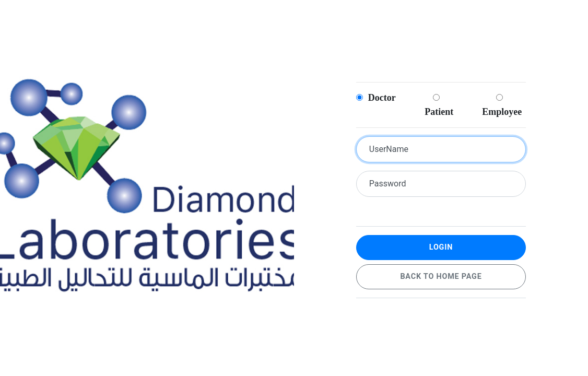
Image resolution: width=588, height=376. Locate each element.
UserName (389, 149)
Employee (501, 105)
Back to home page (441, 277)
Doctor (376, 98)
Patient (438, 105)
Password (388, 184)
